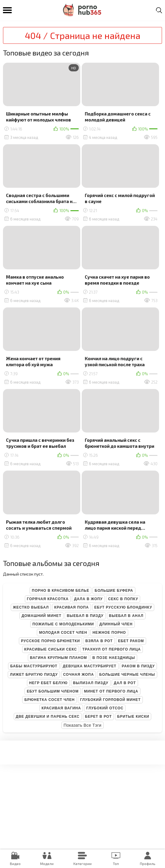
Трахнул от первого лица (112, 649)
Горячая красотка (48, 599)
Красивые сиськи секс (51, 649)
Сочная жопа (79, 675)
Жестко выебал (31, 607)
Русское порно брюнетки (50, 641)
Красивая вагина (61, 708)
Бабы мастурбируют (34, 666)
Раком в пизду (138, 666)
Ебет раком (131, 641)
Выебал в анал (126, 616)
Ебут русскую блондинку (123, 607)
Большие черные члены (127, 675)
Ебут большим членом (53, 691)
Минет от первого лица (111, 691)
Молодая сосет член (63, 633)
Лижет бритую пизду (34, 675)
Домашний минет (41, 616)
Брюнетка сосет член (49, 700)
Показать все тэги (82, 725)
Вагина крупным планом (58, 658)
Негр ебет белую (48, 683)
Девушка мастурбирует (90, 666)
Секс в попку (123, 599)
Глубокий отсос (105, 708)
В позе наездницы (114, 658)
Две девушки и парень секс (48, 717)
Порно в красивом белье (60, 591)
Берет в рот (99, 717)
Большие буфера (114, 591)
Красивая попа (72, 607)
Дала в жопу (88, 599)
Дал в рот (125, 683)
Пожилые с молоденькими (63, 624)
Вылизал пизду (91, 683)
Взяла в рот (99, 641)
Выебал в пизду (85, 616)
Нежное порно (109, 633)
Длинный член (116, 624)
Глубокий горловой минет (110, 700)
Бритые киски (133, 717)
